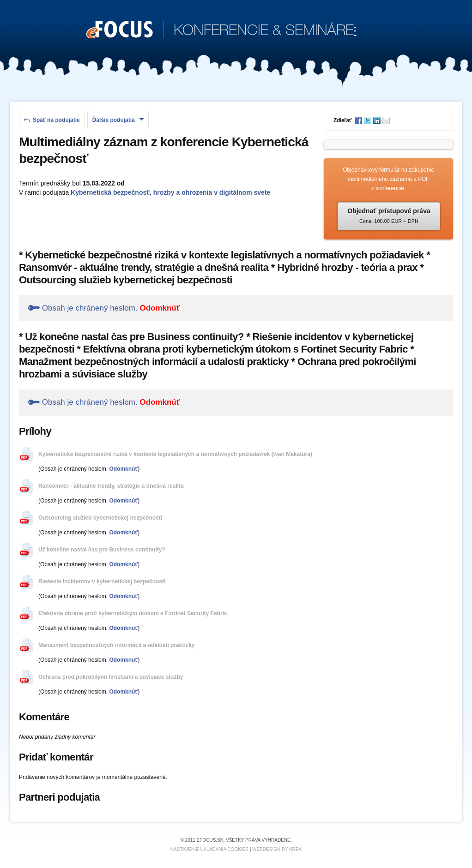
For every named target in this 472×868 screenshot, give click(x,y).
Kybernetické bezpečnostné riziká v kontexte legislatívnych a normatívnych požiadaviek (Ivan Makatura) (175, 454)
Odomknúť (160, 308)
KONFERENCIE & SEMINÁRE (221, 30)
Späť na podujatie (52, 120)
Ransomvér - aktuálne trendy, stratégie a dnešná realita (111, 486)
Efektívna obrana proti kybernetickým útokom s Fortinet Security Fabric (133, 613)
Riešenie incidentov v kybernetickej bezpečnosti (102, 581)
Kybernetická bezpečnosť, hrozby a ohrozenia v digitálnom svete (170, 192)
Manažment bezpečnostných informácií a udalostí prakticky (117, 645)
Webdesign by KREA (277, 849)
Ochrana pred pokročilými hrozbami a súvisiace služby (111, 677)
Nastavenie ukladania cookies (209, 849)
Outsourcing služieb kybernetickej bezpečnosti (100, 518)
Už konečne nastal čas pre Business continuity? (102, 550)
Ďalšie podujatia (118, 120)
